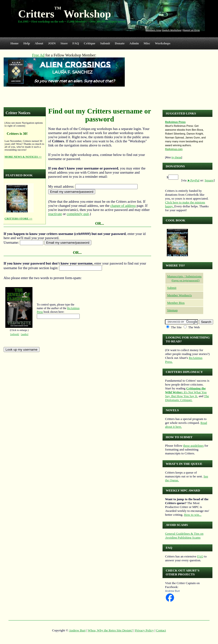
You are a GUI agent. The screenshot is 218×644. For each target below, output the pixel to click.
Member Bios (176, 303)
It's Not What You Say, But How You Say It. (186, 392)
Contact (161, 630)
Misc (147, 43)
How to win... (193, 515)
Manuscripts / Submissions (184, 276)
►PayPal (193, 180)
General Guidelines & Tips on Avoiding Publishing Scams (184, 535)
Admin (134, 43)
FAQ (76, 43)
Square (209, 180)
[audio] (25, 334)
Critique (90, 43)
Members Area (153, 30)
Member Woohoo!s (179, 295)
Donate (120, 43)
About (39, 43)
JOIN (52, 43)
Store (64, 43)
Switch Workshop (172, 30)
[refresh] (15, 334)
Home (15, 43)
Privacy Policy (144, 630)
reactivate (55, 214)
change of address (123, 206)
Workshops (163, 43)
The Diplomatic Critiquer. (187, 398)
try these (176, 157)
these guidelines (193, 446)
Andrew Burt (172, 591)
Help (27, 43)
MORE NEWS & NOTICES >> (23, 157)
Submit (105, 43)
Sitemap (172, 310)
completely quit (78, 214)
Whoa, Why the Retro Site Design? (110, 630)
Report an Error (191, 30)
